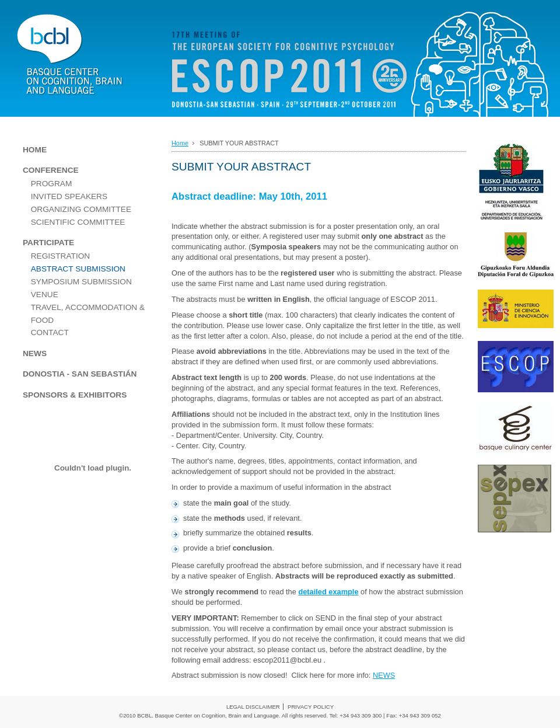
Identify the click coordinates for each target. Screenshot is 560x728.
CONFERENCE (51, 170)
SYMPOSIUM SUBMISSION (81, 282)
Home (180, 143)
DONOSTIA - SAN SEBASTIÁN (80, 374)
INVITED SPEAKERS (69, 196)
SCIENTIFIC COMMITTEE (78, 222)
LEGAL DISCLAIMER (253, 707)
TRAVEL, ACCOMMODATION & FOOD (88, 314)
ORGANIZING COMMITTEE (81, 209)
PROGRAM (52, 184)
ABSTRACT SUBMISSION (78, 269)
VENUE (45, 295)
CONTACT (50, 332)
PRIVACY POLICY (311, 707)
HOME (35, 150)
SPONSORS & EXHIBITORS (75, 395)
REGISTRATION (61, 256)
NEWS (384, 675)
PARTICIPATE (48, 243)
